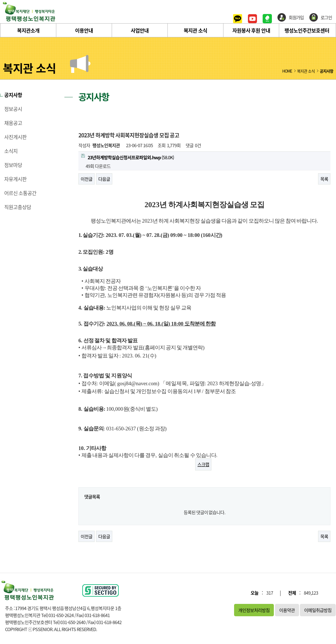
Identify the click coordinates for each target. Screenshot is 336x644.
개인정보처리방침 (254, 610)
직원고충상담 (18, 207)
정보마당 (13, 165)
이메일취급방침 (318, 610)
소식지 (11, 151)
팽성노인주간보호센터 (307, 30)
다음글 (104, 179)
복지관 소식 (195, 30)
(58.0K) (128, 157)
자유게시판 (15, 179)
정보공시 (13, 109)
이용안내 (84, 30)
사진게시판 (15, 137)
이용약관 (287, 610)
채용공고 (13, 123)
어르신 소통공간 (20, 193)
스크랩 (203, 464)
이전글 (87, 179)
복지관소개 (28, 30)
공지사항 (13, 95)
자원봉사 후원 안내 (251, 30)
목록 (324, 179)
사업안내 (140, 30)
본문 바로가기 (0, 0)
